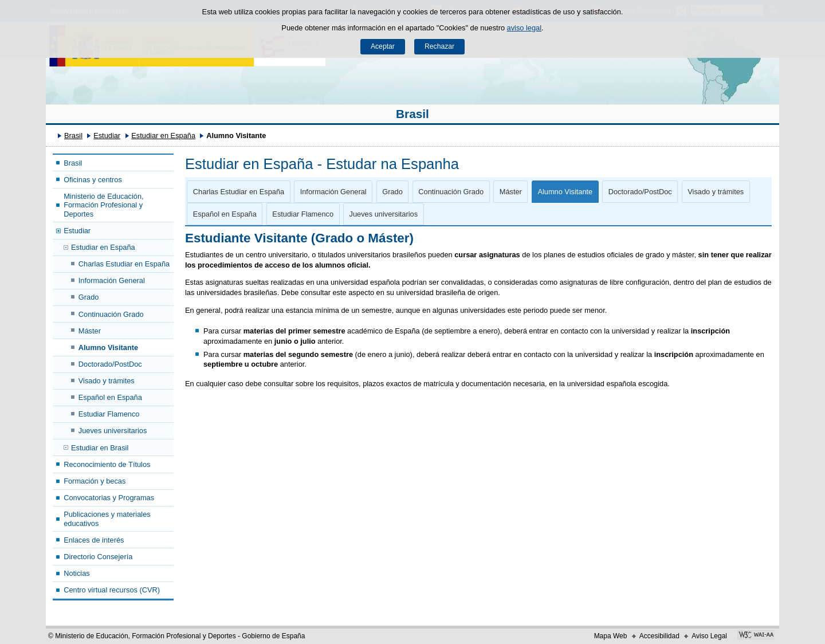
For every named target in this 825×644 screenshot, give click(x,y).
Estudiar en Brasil (100, 448)
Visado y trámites (107, 381)
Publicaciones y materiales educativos (107, 519)
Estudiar (107, 136)
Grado (89, 297)
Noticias (77, 573)
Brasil (412, 114)
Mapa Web (611, 636)
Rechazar (439, 46)
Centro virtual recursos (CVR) (112, 590)
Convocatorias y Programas (109, 498)
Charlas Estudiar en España (124, 264)
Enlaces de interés (94, 540)
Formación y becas (95, 481)
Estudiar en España (163, 136)
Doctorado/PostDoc (110, 364)
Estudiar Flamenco (109, 414)
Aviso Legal (709, 636)
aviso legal (524, 28)
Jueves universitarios (113, 431)
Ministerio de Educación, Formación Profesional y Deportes (103, 205)
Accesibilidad (659, 636)
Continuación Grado (111, 314)
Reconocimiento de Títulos (107, 464)
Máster (90, 331)
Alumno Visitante (108, 347)
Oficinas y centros (93, 180)
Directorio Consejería (98, 557)
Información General (112, 280)
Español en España (110, 397)
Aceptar (383, 46)
